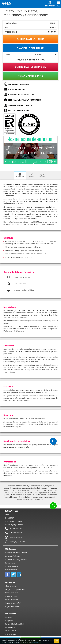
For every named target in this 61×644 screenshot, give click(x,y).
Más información (38, 642)
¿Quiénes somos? (11, 586)
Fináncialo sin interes (30, 48)
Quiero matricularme (30, 39)
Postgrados (9, 620)
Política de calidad (12, 600)
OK (57, 641)
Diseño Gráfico (11, 631)
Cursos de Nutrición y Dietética (16, 559)
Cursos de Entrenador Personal (16, 553)
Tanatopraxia (10, 627)
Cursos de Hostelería (12, 556)
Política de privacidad (13, 603)
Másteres (9, 617)
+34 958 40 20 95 (16, 528)
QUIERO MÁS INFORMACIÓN (31, 67)
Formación (50, 4)
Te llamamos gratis (30, 76)
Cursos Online (10, 563)
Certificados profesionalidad (15, 589)
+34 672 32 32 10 (16, 533)
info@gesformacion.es (18, 541)
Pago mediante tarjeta (13, 606)
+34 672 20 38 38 (16, 537)
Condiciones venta (12, 593)
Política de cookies (12, 596)
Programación (10, 634)
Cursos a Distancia (12, 566)
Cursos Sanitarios (11, 570)
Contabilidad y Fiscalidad (14, 624)
